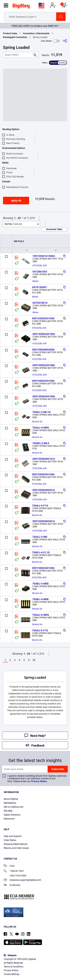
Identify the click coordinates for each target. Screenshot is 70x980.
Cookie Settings (12, 974)
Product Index (10, 33)
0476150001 (40, 287)
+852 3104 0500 (15, 876)
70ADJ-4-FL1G (41, 552)
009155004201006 (44, 396)
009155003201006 (44, 365)
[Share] (65, 41)
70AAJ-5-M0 (40, 537)
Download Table (54, 229)
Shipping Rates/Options (16, 844)
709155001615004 (44, 256)
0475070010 (40, 303)
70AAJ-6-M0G (41, 615)
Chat (9, 866)
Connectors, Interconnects (36, 33)
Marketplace (10, 803)
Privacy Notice (39, 781)
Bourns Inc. (38, 422)
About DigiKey (11, 799)
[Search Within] (18, 55)
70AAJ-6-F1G (40, 630)
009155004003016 (44, 521)
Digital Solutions (12, 815)
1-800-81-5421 (14, 871)
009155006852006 (43, 350)
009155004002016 (44, 490)
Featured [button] (13, 224)
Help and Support (13, 836)
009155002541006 (43, 318)
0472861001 (40, 272)
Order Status (10, 840)
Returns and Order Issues (16, 848)
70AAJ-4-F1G (40, 506)
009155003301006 (43, 568)
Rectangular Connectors (15, 37)
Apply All (16, 201)
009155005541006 (43, 474)
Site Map (8, 811)
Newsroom (9, 819)
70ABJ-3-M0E (41, 584)
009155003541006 (43, 381)
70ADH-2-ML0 (41, 443)
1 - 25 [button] (17, 218)
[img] (21, 7)
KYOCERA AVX (40, 266)
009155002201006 (44, 334)
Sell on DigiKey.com (14, 807)
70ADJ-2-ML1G (41, 412)
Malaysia (10, 955)
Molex (35, 281)
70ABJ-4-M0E (41, 599)
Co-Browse (12, 885)
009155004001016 (44, 459)
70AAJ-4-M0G (41, 428)
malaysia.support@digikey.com (22, 880)
